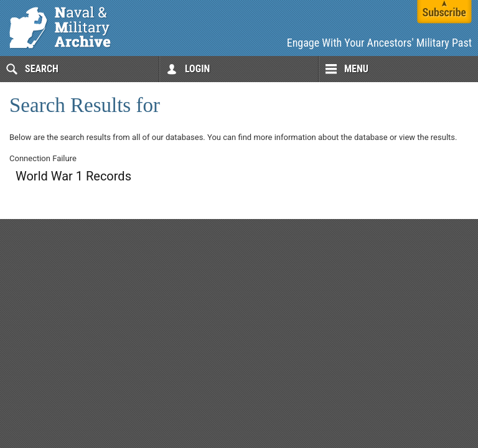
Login (197, 69)
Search (42, 69)
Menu (356, 69)
